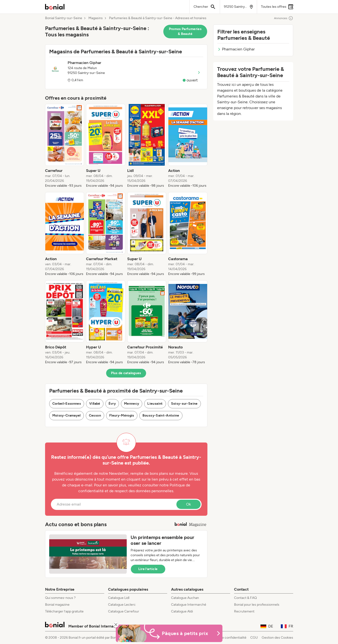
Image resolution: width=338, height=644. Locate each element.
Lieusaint (155, 404)
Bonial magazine (57, 605)
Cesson (95, 415)
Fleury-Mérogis (122, 415)
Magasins (96, 18)
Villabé (95, 404)
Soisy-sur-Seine (184, 404)
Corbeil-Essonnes (67, 404)
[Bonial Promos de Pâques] (169, 633)
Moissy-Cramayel (67, 415)
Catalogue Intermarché (189, 605)
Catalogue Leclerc (122, 605)
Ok (189, 504)
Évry (112, 404)
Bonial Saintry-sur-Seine (64, 18)
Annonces (284, 18)
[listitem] (65, 146)
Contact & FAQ (245, 598)
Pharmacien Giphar (236, 49)
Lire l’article (148, 569)
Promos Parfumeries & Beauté (185, 31)
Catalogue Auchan (185, 598)
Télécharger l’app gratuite (64, 611)
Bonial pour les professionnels (257, 605)
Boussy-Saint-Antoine (161, 415)
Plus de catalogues (126, 373)
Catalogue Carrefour (124, 611)
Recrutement (244, 611)
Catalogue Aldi (182, 611)
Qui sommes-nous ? (60, 598)
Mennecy (132, 404)
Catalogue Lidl (119, 598)
